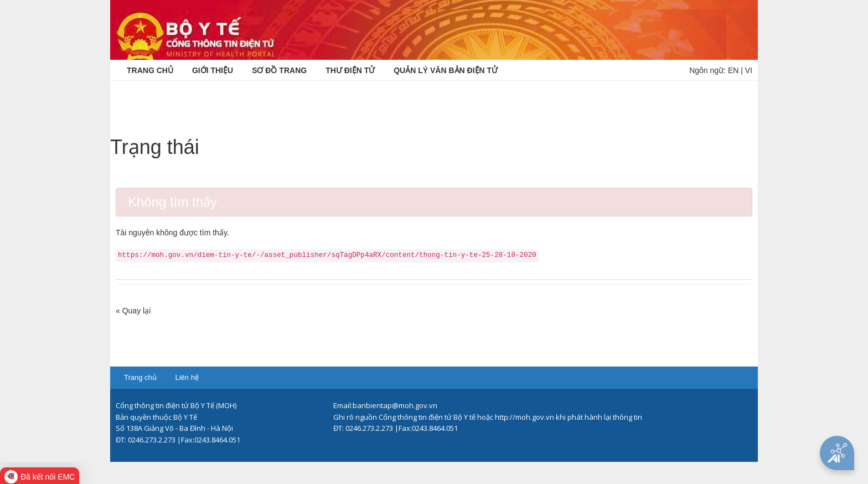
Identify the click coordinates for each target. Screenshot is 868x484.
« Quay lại (133, 311)
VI (749, 70)
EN (733, 70)
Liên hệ (187, 377)
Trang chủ (140, 377)
